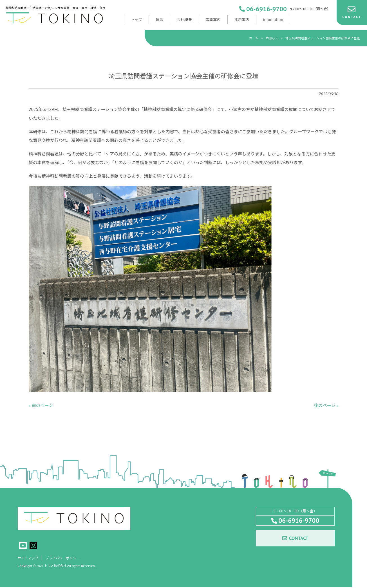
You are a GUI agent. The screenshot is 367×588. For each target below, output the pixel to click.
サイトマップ (29, 558)
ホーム (254, 38)
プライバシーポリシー (66, 558)
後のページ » (326, 405)
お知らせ (272, 38)
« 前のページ (41, 405)
